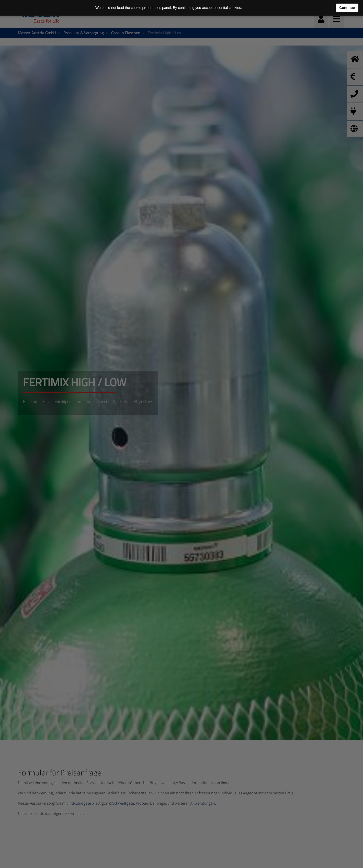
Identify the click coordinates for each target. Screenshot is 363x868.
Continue (347, 8)
